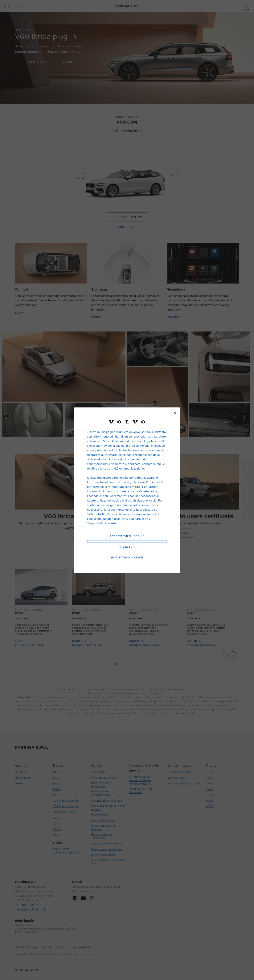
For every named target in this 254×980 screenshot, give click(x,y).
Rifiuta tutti (127, 547)
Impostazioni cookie (127, 557)
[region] (127, 490)
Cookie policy (148, 491)
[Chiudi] (175, 413)
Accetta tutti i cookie (127, 536)
